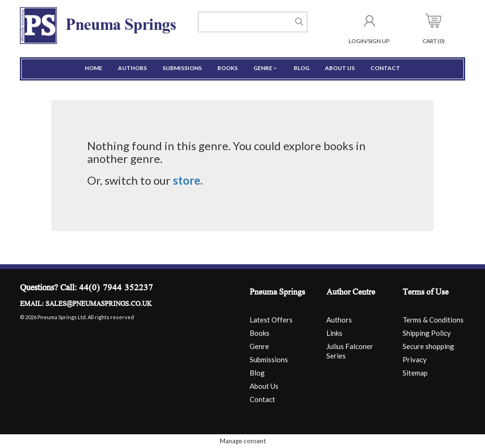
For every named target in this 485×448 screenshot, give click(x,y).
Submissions (182, 68)
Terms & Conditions (433, 320)
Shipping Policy (427, 333)
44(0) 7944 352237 (116, 289)
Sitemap (415, 373)
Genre (266, 68)
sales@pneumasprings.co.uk (99, 305)
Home (94, 68)
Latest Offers (271, 320)
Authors (132, 68)
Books (228, 68)
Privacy (415, 359)
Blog (301, 68)
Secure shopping (428, 346)
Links (334, 333)
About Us (340, 68)
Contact (385, 68)
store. (188, 180)
